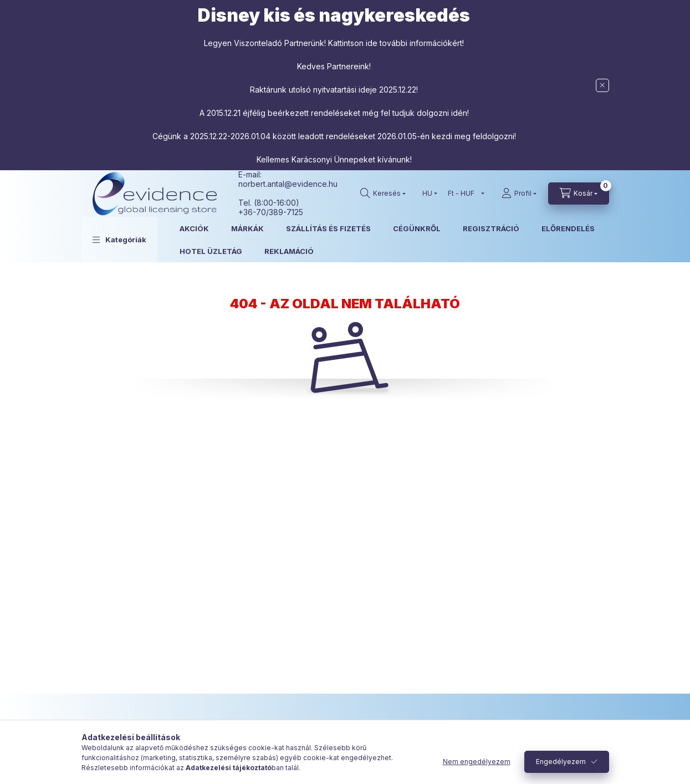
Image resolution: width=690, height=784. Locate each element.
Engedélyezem (561, 762)
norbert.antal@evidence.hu (288, 184)
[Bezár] (602, 85)
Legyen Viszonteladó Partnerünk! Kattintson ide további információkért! (334, 43)
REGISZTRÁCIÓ (491, 228)
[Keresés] (383, 194)
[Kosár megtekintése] (579, 194)
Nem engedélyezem (477, 762)
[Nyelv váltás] (427, 194)
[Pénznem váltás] (464, 194)
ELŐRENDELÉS (568, 228)
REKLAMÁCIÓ (289, 251)
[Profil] (519, 194)
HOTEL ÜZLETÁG (211, 251)
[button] (119, 240)
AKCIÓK (194, 228)
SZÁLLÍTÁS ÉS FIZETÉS (328, 228)
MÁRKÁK (247, 228)
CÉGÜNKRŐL (417, 228)
